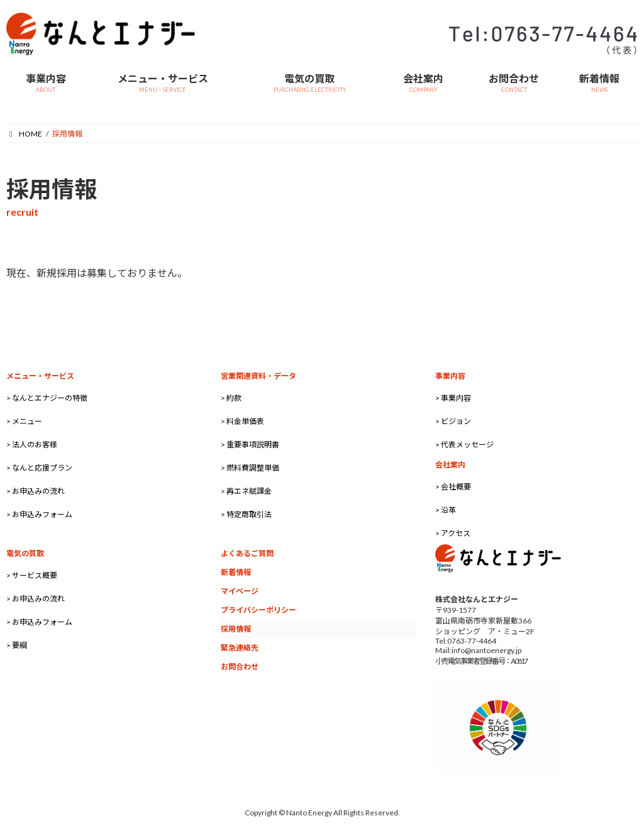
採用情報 (236, 629)
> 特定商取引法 (246, 514)
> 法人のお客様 (32, 444)
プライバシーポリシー (258, 610)
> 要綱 (17, 645)
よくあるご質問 (247, 553)
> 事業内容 (453, 398)
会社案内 (450, 465)
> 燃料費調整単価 (250, 468)
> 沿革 (446, 510)
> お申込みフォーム (39, 514)
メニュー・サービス (40, 376)
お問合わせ (240, 667)
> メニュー (24, 421)
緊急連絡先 (240, 648)
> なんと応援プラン (39, 468)
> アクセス (453, 533)
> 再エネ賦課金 (246, 491)
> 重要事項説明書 (250, 444)
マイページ (240, 591)
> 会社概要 (453, 487)
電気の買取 (25, 553)
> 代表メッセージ (464, 444)
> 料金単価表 (242, 421)
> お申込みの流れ (36, 491)
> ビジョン (453, 421)
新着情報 (236, 572)
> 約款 (231, 398)
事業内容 (450, 376)
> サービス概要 (32, 575)
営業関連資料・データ (258, 376)
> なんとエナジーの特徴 (47, 398)
